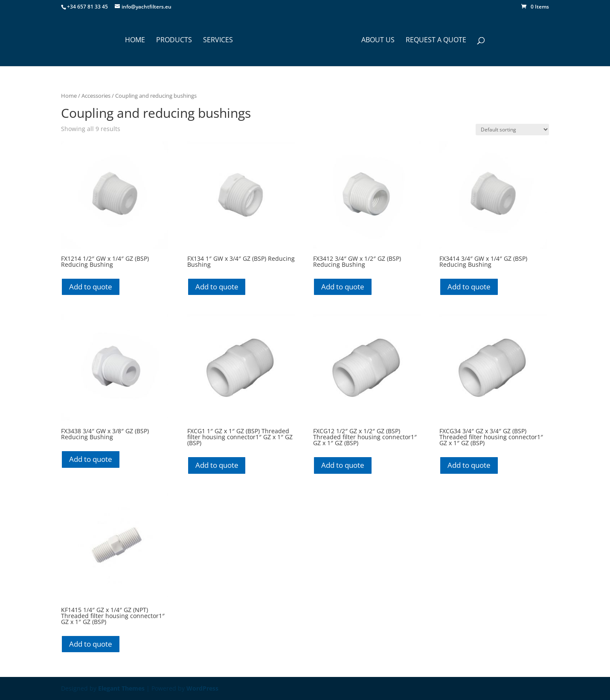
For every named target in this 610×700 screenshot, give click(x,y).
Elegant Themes (121, 688)
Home (69, 96)
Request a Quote (436, 41)
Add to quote (91, 287)
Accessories (96, 96)
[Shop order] (512, 130)
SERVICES (218, 41)
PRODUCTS (174, 41)
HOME (135, 41)
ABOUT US (378, 41)
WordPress (202, 688)
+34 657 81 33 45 (87, 7)
